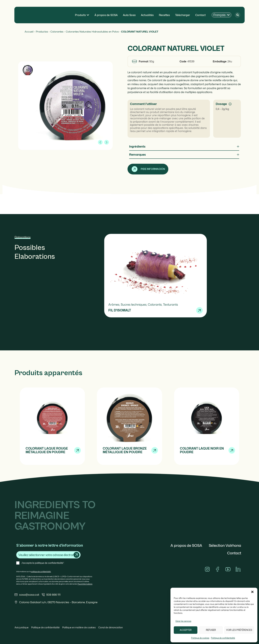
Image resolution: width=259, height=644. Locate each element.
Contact (234, 553)
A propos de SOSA (186, 545)
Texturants (170, 305)
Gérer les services (183, 621)
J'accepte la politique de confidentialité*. (43, 563)
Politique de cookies (200, 638)
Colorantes (57, 32)
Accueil (29, 32)
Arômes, (115, 305)
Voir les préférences (239, 630)
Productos (42, 32)
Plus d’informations (85, 584)
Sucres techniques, (134, 305)
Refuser (211, 630)
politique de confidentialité (41, 572)
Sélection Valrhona (225, 545)
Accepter (186, 630)
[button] (252, 592)
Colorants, (155, 305)
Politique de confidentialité (223, 638)
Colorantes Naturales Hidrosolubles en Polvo (92, 32)
